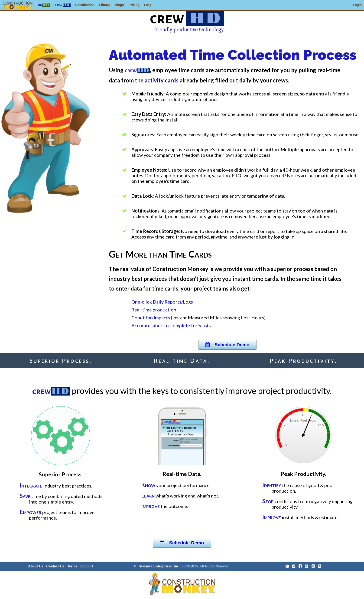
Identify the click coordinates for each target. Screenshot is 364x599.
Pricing (134, 5)
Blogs (119, 5)
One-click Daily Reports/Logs (162, 302)
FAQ (148, 5)
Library (105, 5)
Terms (72, 566)
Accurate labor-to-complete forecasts (171, 325)
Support (87, 566)
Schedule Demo (227, 345)
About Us (36, 566)
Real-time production (154, 310)
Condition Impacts (151, 318)
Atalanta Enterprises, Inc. (159, 566)
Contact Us (55, 566)
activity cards (162, 80)
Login (357, 5)
